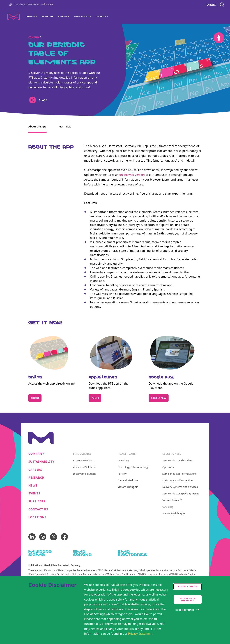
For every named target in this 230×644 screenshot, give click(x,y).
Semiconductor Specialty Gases (181, 494)
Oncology (123, 461)
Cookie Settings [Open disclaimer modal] (185, 610)
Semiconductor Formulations (180, 474)
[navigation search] (222, 5)
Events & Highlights (174, 514)
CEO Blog (168, 507)
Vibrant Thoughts (128, 487)
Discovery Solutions (85, 474)
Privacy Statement (140, 634)
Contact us (38, 509)
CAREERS (211, 5)
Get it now (65, 126)
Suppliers (37, 501)
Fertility (122, 474)
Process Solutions (83, 461)
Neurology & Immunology (133, 467)
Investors (102, 16)
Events (34, 493)
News (33, 486)
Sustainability (41, 462)
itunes (95, 398)
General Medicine (128, 481)
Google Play (158, 398)
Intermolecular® (172, 500)
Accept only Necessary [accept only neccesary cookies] (188, 599)
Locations (37, 517)
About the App (37, 126)
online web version (132, 175)
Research (64, 16)
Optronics (168, 467)
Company (31, 16)
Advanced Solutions (85, 467)
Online (35, 398)
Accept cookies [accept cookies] (188, 586)
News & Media (82, 16)
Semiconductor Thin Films (178, 461)
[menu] (67, 17)
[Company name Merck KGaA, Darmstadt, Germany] (13, 17)
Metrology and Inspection (178, 481)
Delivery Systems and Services (180, 487)
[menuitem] (33, 17)
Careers (35, 470)
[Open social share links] (32, 100)
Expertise (48, 16)
